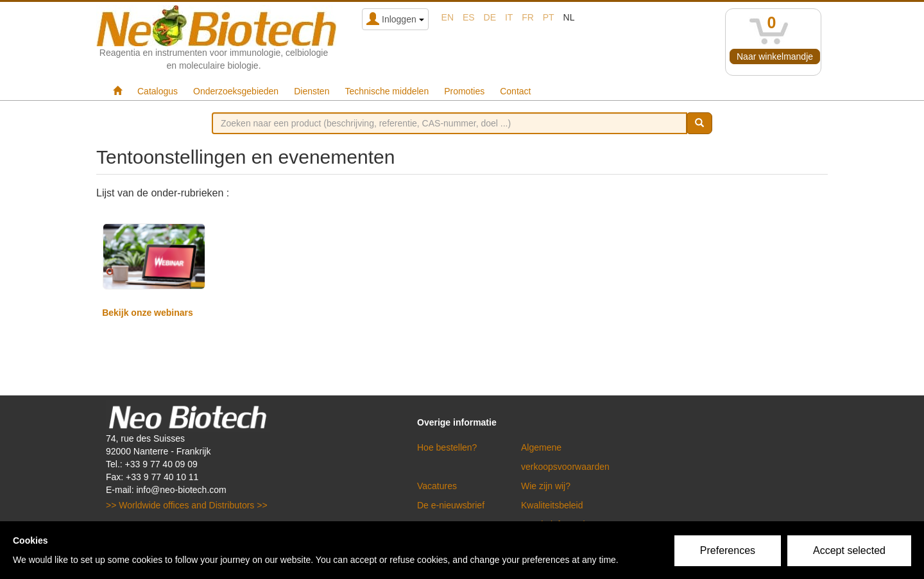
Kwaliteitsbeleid (552, 505)
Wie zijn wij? (546, 486)
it (509, 17)
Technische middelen (387, 91)
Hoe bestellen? (447, 447)
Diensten (312, 91)
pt (549, 17)
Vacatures (437, 486)
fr (528, 17)
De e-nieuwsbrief (451, 505)
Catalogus (158, 91)
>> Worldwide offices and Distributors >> (187, 505)
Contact (515, 91)
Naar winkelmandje (775, 56)
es (469, 17)
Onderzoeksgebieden (236, 91)
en (448, 17)
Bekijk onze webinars (148, 313)
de (490, 17)
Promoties (464, 91)
